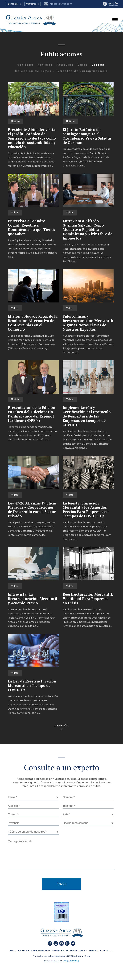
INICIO (13, 950)
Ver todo (25, 65)
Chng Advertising (71, 961)
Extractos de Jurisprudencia (82, 71)
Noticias (45, 65)
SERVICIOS (58, 950)
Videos (98, 65)
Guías (83, 65)
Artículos (65, 65)
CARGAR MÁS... (62, 726)
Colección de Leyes (33, 71)
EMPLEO (94, 950)
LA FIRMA (24, 950)
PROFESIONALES (41, 950)
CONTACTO (107, 950)
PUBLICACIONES (77, 950)
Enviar (61, 884)
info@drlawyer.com (58, 3)
